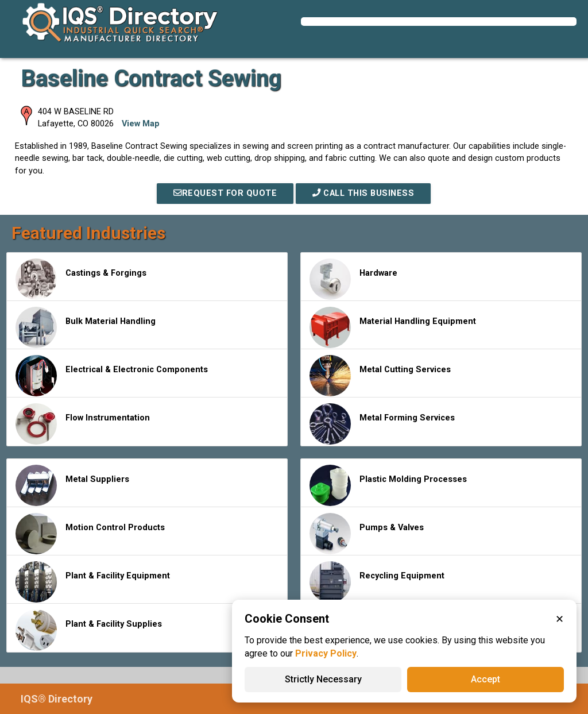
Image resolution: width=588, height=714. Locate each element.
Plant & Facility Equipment (93, 582)
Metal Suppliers (72, 485)
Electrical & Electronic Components (112, 376)
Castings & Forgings (81, 279)
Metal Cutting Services (380, 376)
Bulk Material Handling (86, 327)
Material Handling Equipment (393, 327)
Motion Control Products (90, 534)
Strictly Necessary (323, 679)
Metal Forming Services (382, 424)
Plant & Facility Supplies (89, 630)
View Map (141, 124)
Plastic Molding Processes (388, 485)
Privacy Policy (326, 653)
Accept (486, 679)
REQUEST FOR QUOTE (225, 193)
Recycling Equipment (377, 582)
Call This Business (363, 193)
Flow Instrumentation (83, 424)
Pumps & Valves (367, 534)
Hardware (353, 279)
